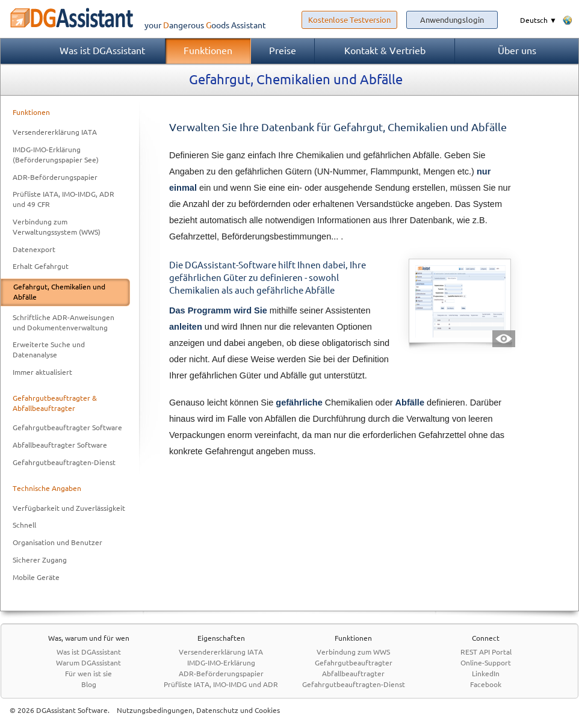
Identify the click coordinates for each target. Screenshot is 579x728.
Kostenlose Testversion (349, 20)
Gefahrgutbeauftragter (354, 663)
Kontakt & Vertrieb (385, 51)
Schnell (24, 525)
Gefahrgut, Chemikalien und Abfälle (59, 292)
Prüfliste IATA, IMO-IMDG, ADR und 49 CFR (63, 199)
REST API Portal (486, 652)
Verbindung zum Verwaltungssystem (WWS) (57, 227)
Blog (89, 684)
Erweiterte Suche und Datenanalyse (49, 350)
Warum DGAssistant (88, 663)
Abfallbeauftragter (353, 674)
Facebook (486, 684)
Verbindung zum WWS (353, 652)
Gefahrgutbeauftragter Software (67, 427)
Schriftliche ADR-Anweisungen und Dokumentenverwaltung (63, 322)
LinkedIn (486, 674)
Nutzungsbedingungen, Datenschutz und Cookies (198, 710)
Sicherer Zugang (40, 560)
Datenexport (34, 249)
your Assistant (133, 25)
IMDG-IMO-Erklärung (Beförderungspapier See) (56, 155)
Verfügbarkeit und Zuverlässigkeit (69, 508)
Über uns (517, 51)
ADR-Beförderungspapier (55, 177)
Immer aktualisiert (42, 372)
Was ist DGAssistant (102, 51)
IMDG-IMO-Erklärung (221, 663)
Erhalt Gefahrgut (41, 266)
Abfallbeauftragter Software (60, 445)
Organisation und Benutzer (57, 542)
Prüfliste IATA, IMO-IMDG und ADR (221, 684)
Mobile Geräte (36, 577)
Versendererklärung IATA (55, 132)
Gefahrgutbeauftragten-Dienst (64, 462)
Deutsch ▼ (538, 20)
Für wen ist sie (88, 674)
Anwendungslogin (452, 20)
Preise (283, 51)
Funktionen (208, 51)
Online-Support (486, 663)
